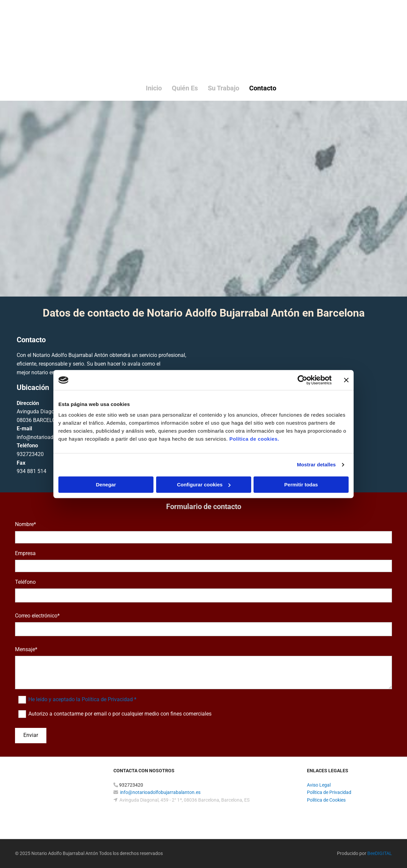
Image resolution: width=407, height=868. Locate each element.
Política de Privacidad (329, 792)
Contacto (263, 88)
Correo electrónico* (37, 616)
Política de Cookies (326, 800)
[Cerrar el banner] (346, 380)
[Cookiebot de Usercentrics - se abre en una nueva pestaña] (302, 380)
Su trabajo (224, 88)
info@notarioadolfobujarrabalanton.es (160, 792)
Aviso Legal (319, 785)
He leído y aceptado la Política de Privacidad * (82, 699)
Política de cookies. (254, 439)
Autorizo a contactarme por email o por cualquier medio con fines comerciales (120, 714)
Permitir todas (301, 485)
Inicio (154, 88)
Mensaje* (26, 649)
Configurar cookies (204, 485)
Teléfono (25, 582)
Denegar (106, 485)
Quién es (185, 88)
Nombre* (26, 524)
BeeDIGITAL (380, 853)
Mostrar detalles (316, 465)
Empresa (25, 553)
